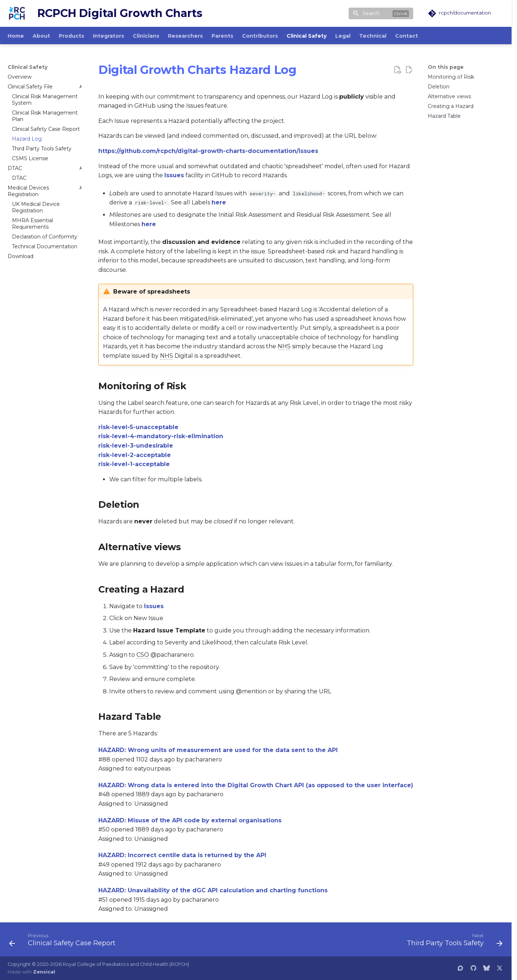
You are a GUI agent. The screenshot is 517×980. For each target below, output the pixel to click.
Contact (407, 36)
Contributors (260, 36)
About (41, 36)
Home (16, 36)
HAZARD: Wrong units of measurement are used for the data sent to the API (218, 750)
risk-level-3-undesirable (136, 446)
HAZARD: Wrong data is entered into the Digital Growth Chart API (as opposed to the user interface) (256, 785)
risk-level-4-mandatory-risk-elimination (161, 436)
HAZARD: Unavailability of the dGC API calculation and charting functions (213, 890)
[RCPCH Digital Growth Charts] (17, 13)
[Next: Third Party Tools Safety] (452, 942)
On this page (446, 67)
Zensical (44, 972)
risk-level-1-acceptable (134, 464)
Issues (174, 175)
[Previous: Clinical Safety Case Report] (64, 942)
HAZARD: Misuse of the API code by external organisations (190, 820)
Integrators (108, 36)
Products (71, 36)
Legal (343, 36)
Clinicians (146, 36)
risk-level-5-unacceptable (138, 427)
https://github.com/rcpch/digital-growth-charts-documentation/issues (208, 151)
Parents (222, 36)
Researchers (185, 36)
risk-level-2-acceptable (135, 455)
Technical (373, 36)
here (219, 202)
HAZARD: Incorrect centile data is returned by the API (182, 855)
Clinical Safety (307, 36)
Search (371, 13)
